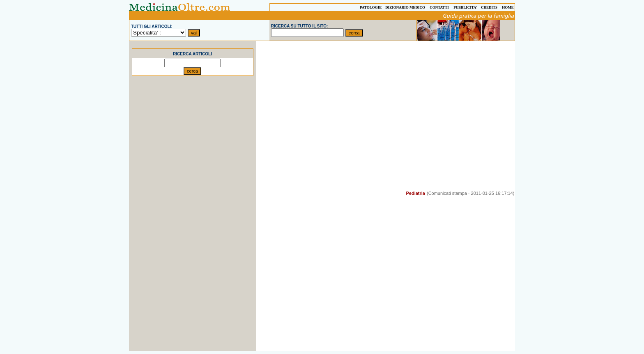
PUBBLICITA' (465, 7)
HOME (508, 7)
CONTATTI (439, 7)
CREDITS (489, 7)
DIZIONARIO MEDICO (405, 7)
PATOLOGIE (371, 7)
